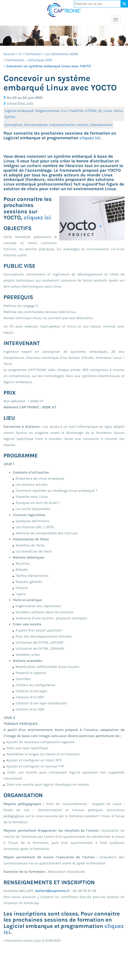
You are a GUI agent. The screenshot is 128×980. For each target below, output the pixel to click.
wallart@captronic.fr (52, 891)
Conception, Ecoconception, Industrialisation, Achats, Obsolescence (59, 125)
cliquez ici (90, 138)
